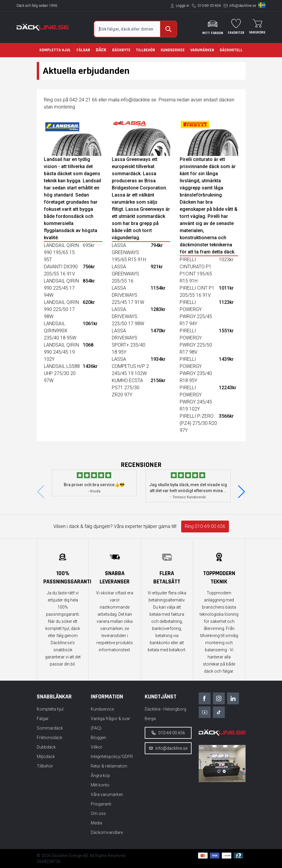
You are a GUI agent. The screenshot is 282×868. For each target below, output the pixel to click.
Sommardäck (50, 728)
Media (96, 823)
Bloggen (98, 738)
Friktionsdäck (50, 738)
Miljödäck (46, 757)
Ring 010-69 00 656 (205, 526)
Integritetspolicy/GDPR (112, 757)
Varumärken (202, 50)
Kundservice (173, 50)
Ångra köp (100, 776)
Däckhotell (231, 50)
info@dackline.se (243, 6)
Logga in (183, 6)
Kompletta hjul (55, 50)
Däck (101, 50)
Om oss (98, 813)
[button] (242, 492)
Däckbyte (121, 50)
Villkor (97, 747)
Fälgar (83, 50)
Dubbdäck (46, 747)
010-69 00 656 (209, 6)
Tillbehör (145, 50)
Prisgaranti (101, 804)
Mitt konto (100, 785)
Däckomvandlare (107, 832)
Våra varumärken (107, 794)
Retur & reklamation (109, 766)
